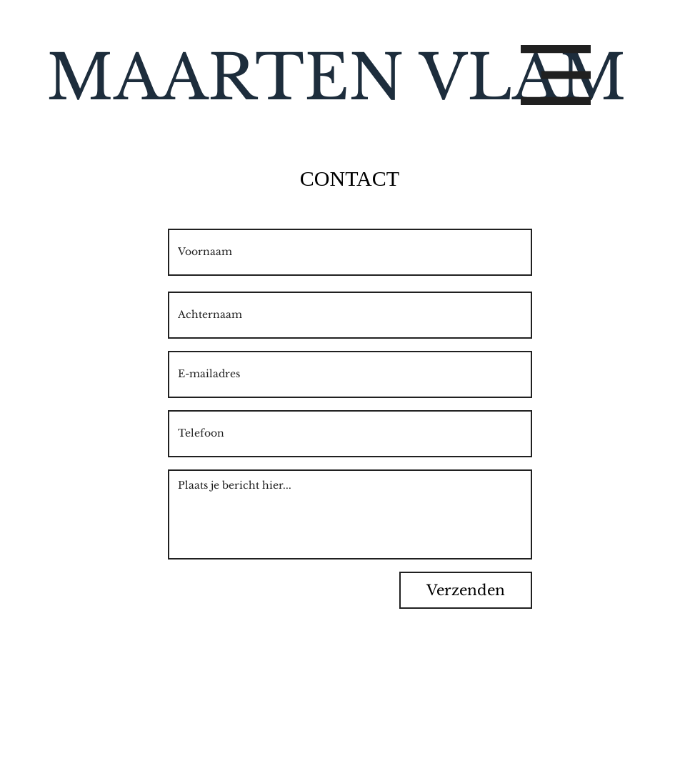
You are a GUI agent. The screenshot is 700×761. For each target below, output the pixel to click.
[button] (556, 75)
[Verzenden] (466, 590)
